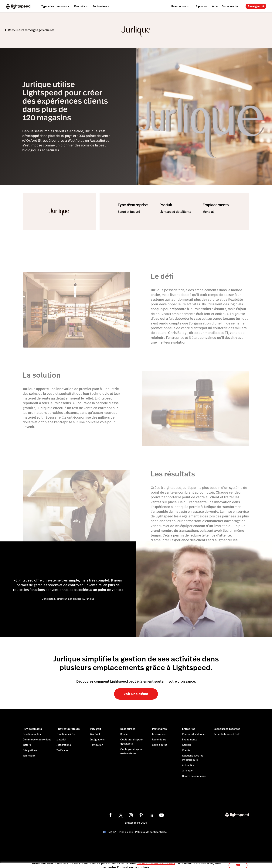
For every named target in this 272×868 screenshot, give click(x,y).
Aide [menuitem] (215, 6)
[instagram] (131, 815)
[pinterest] (141, 815)
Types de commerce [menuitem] (54, 6)
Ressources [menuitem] (179, 6)
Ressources (128, 729)
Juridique (187, 771)
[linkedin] (151, 815)
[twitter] (121, 815)
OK (238, 863)
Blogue (124, 734)
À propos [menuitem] (202, 6)
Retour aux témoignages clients (31, 30)
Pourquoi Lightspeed (194, 734)
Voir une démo (136, 694)
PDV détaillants (32, 729)
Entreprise (189, 729)
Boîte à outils (160, 745)
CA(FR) (112, 832)
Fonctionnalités (32, 734)
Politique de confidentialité (151, 832)
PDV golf (96, 729)
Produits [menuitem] (80, 6)
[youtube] (161, 815)
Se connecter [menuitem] (230, 6)
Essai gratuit (256, 6)
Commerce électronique (37, 740)
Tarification (29, 756)
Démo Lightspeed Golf (227, 734)
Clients (186, 750)
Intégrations (30, 750)
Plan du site (126, 832)
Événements (190, 740)
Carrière (187, 745)
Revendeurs (159, 740)
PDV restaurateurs (68, 729)
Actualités (188, 765)
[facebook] (110, 815)
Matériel (27, 745)
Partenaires (159, 729)
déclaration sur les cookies (156, 861)
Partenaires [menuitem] (100, 6)
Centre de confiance (194, 776)
